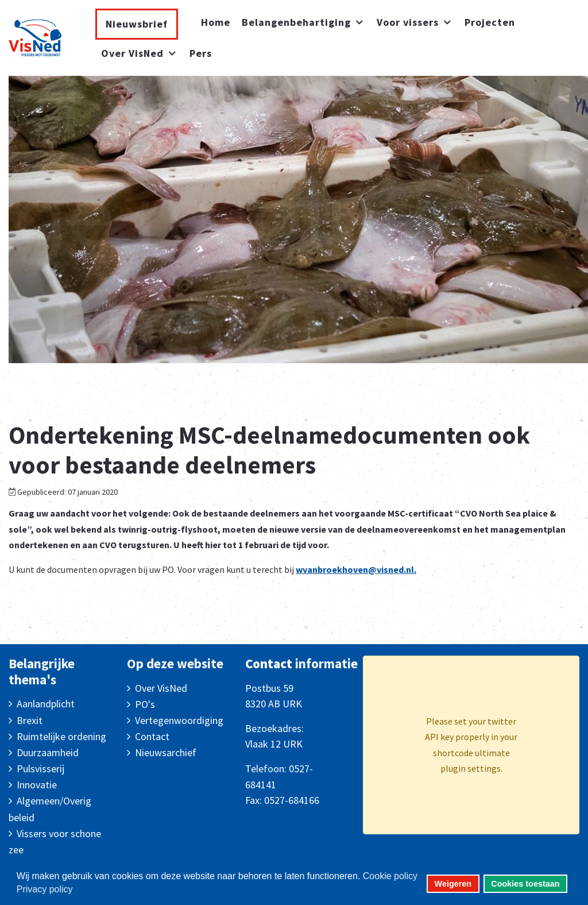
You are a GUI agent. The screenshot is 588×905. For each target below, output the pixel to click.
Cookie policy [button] (390, 876)
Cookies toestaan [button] (525, 884)
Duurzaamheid (48, 752)
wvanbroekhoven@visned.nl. (356, 569)
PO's (145, 704)
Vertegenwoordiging (179, 720)
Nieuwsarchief (166, 752)
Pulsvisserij (40, 769)
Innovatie (37, 785)
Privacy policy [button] (45, 889)
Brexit (30, 720)
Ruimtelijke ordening (61, 736)
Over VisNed (161, 688)
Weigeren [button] (453, 884)
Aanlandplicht (46, 704)
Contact (152, 736)
